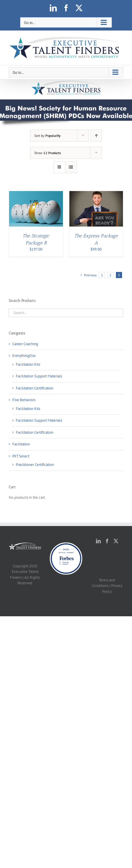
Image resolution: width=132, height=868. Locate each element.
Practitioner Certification (35, 465)
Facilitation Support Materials (39, 376)
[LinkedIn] (98, 541)
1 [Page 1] (102, 275)
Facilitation (21, 444)
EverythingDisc (24, 356)
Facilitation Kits (28, 364)
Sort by (47, 136)
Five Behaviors (24, 400)
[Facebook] (107, 541)
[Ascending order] (96, 136)
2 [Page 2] (110, 275)
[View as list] (71, 167)
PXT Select (21, 456)
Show (48, 153)
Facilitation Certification (35, 388)
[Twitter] (116, 541)
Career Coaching (25, 344)
